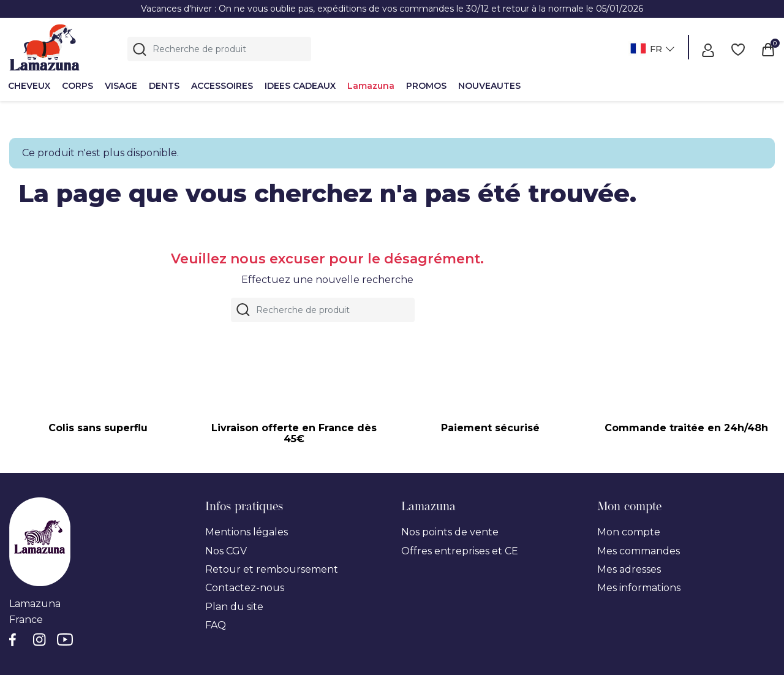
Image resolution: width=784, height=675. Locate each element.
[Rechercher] (219, 49)
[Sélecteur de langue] (651, 50)
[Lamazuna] (44, 47)
